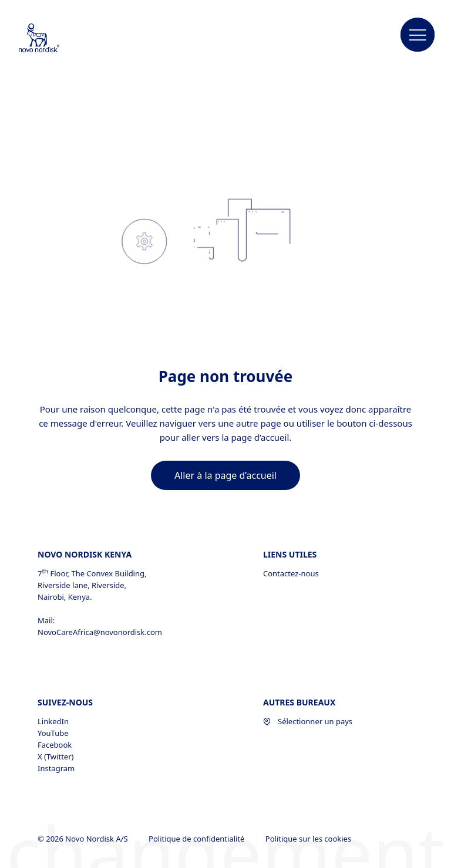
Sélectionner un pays (308, 721)
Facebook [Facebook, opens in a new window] (55, 745)
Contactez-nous (291, 573)
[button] (418, 35)
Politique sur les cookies (309, 839)
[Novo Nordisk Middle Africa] (55, 39)
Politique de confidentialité (198, 839)
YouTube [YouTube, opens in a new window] (53, 733)
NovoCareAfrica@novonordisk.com (100, 632)
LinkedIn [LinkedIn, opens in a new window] (53, 721)
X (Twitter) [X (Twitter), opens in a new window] (55, 756)
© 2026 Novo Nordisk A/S (84, 839)
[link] (225, 475)
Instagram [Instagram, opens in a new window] (56, 768)
